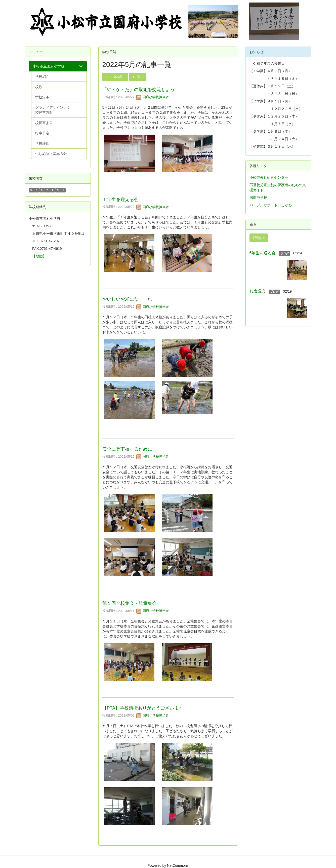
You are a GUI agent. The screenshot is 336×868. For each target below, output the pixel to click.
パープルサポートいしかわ (271, 205)
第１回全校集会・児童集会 (130, 603)
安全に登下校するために (127, 449)
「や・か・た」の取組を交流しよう (139, 90)
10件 (138, 77)
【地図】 (39, 256)
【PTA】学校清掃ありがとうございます (143, 708)
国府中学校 (258, 198)
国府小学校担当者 (153, 97)
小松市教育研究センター (269, 177)
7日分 (259, 238)
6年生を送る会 (263, 253)
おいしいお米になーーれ (127, 299)
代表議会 (258, 291)
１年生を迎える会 (120, 200)
